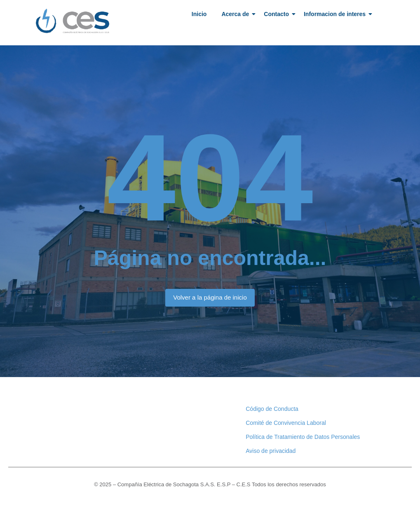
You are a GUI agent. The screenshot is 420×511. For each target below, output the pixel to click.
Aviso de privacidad (271, 451)
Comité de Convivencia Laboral (286, 423)
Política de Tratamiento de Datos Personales (303, 437)
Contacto (278, 14)
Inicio (199, 14)
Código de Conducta (272, 409)
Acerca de (237, 14)
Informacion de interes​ (336, 14)
